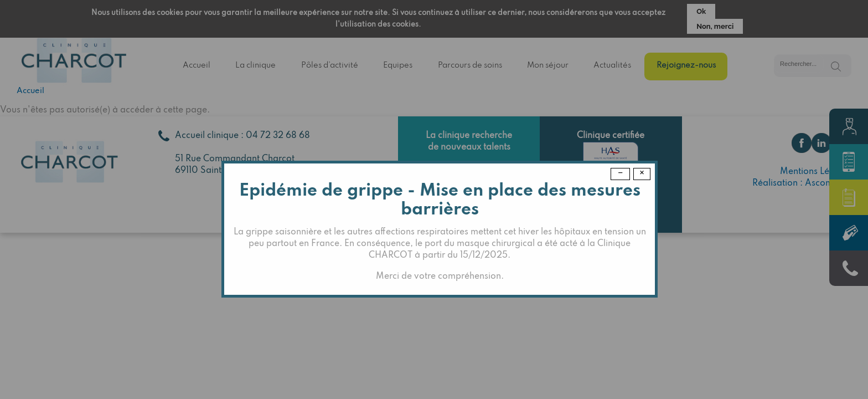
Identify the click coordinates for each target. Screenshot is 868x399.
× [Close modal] (642, 173)
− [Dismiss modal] (620, 173)
